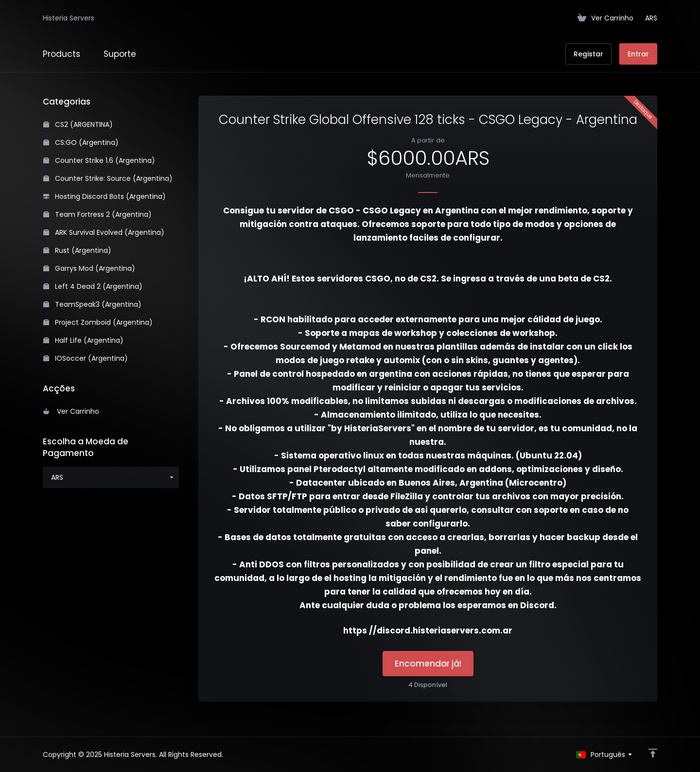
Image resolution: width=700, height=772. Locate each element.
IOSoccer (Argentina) (86, 358)
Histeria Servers (69, 18)
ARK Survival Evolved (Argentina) (104, 232)
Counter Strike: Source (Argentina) (108, 178)
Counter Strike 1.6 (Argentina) (99, 160)
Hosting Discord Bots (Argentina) (105, 196)
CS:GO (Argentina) (81, 142)
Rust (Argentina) (77, 250)
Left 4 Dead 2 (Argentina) (93, 286)
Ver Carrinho (71, 411)
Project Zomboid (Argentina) (98, 322)
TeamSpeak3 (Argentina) (92, 304)
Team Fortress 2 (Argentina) (97, 214)
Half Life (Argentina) (83, 340)
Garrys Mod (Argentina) (89, 268)
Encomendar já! (428, 664)
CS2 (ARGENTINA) (78, 124)
